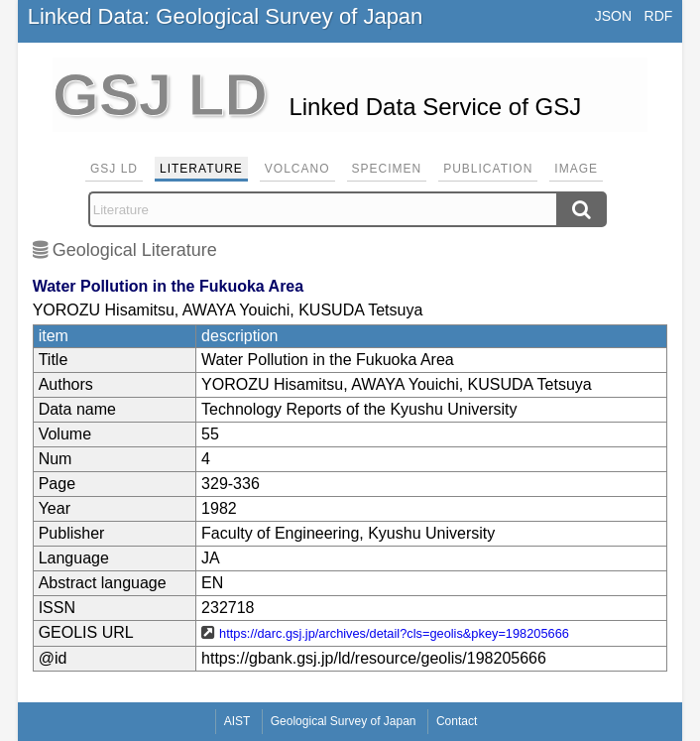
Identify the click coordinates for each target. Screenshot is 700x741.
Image (576, 169)
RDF (659, 16)
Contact (457, 721)
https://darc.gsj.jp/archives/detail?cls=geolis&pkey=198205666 (394, 633)
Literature (201, 169)
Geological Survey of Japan (344, 721)
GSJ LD (114, 169)
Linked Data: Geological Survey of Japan (226, 16)
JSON (613, 16)
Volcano (297, 169)
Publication (488, 169)
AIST (237, 721)
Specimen (387, 169)
